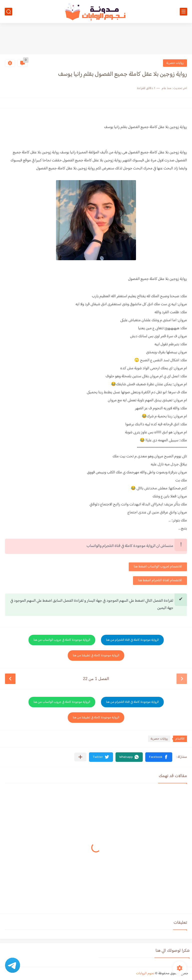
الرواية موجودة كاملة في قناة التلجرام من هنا (132, 640)
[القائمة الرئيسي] (183, 12)
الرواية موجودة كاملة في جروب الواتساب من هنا (62, 640)
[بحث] (8, 12)
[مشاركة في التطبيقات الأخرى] (80, 757)
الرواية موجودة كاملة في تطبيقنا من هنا (96, 656)
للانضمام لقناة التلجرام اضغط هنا (160, 580)
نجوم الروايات (145, 973)
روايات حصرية (175, 63)
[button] (159, 757)
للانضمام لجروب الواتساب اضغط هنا (158, 567)
